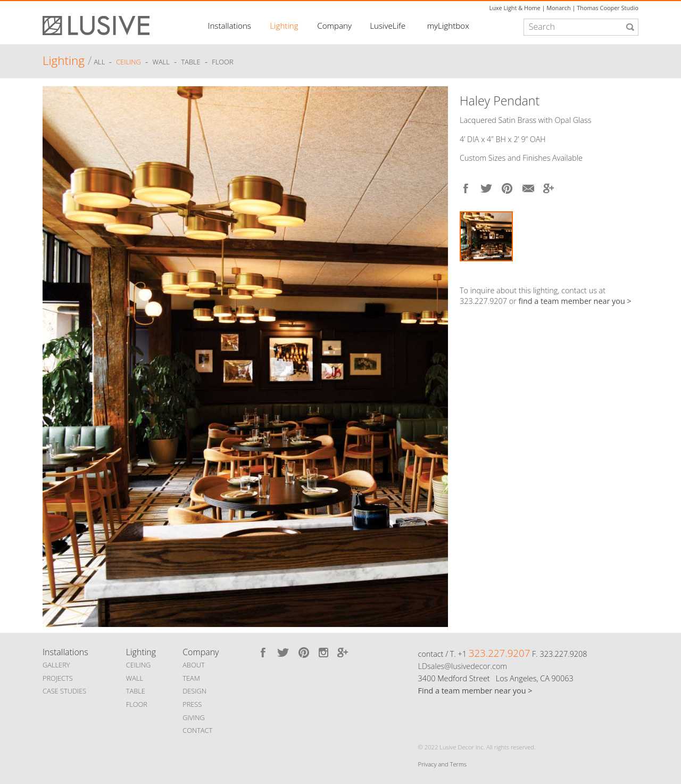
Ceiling (128, 62)
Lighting (284, 26)
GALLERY (56, 665)
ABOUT (193, 665)
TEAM (191, 678)
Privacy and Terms (442, 764)
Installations (230, 26)
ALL (100, 62)
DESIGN (194, 691)
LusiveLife (388, 26)
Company (334, 26)
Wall (161, 62)
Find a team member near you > (475, 691)
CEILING (139, 665)
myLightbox (448, 26)
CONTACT (197, 730)
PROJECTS (58, 678)
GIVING (194, 717)
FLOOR (137, 704)
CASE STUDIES (64, 691)
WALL (135, 678)
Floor (222, 62)
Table (191, 62)
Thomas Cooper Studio (608, 8)
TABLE (136, 691)
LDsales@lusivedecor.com (463, 666)
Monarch (558, 8)
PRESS (192, 704)
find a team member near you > (575, 301)
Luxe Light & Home (515, 8)
